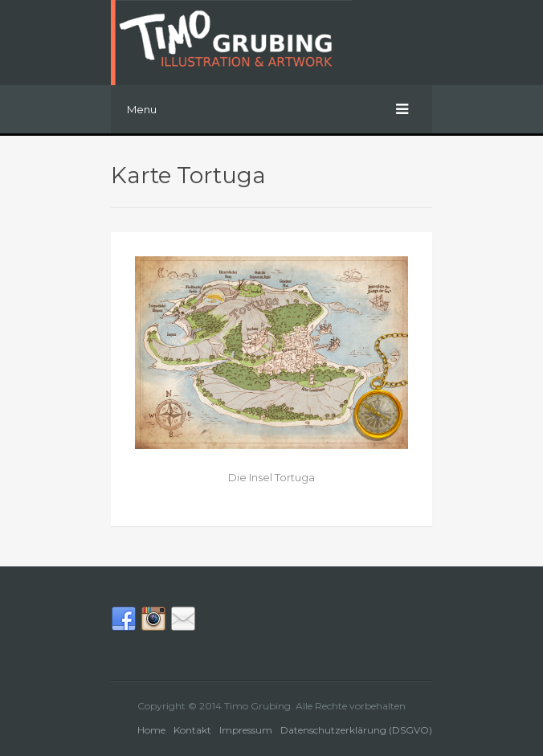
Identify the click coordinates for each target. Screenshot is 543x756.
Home (151, 730)
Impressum (246, 730)
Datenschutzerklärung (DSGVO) (356, 730)
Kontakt (192, 730)
